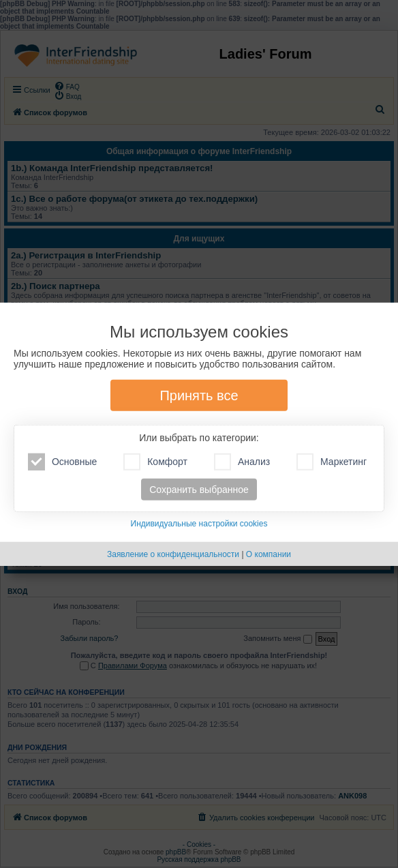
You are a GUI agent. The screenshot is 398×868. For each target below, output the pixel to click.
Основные (62, 462)
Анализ (242, 462)
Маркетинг (332, 462)
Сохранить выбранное (199, 490)
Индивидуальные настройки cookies (199, 524)
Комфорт (155, 462)
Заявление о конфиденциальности (173, 554)
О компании (269, 554)
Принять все (199, 395)
